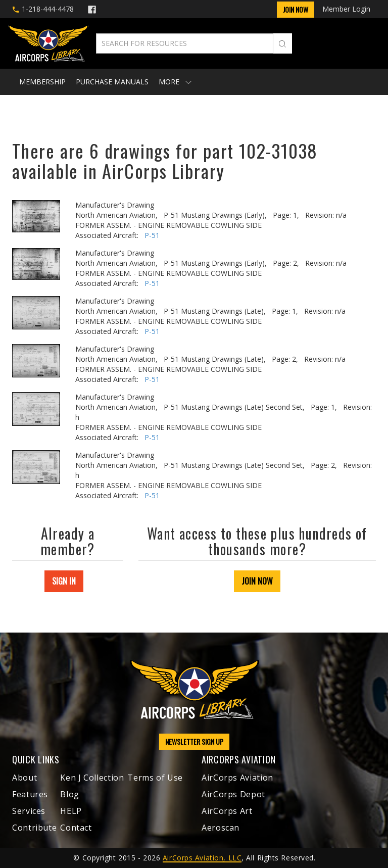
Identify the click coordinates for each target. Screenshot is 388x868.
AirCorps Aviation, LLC (202, 858)
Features (30, 794)
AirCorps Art (227, 811)
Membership (42, 82)
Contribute (34, 828)
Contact (76, 828)
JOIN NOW (257, 581)
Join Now (296, 9)
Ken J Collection (92, 778)
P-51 (152, 235)
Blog (70, 794)
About (25, 778)
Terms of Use (155, 778)
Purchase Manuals (112, 82)
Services (29, 811)
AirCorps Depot (233, 794)
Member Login (346, 9)
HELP (71, 811)
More (175, 82)
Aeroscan (221, 828)
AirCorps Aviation (237, 778)
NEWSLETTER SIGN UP (194, 741)
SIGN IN (64, 581)
